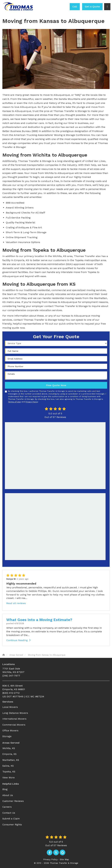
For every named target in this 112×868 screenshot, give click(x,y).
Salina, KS (8, 766)
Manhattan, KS (11, 760)
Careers (7, 807)
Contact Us (9, 813)
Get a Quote (92, 7)
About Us (8, 795)
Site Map (64, 859)
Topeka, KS (9, 772)
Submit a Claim (11, 819)
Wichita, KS (9, 748)
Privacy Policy (32, 402)
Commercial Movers (14, 725)
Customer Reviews (13, 801)
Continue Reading (18, 640)
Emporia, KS (9, 754)
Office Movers (10, 731)
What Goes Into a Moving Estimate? (39, 620)
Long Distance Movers (15, 713)
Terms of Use (14, 402)
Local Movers (10, 707)
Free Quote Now (56, 385)
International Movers (14, 719)
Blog (5, 789)
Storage (7, 736)
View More (8, 778)
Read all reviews (16, 603)
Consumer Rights (12, 825)
